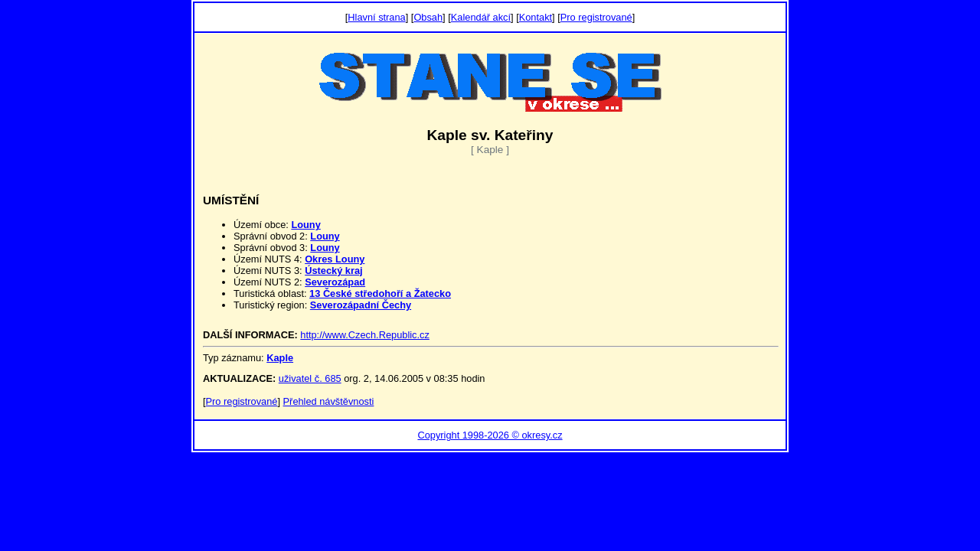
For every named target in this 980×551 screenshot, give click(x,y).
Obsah (428, 17)
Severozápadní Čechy (361, 305)
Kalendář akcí (481, 17)
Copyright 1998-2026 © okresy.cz (490, 435)
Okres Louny (335, 259)
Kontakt (536, 17)
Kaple (280, 358)
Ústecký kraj (333, 271)
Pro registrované (596, 17)
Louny (305, 225)
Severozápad (335, 282)
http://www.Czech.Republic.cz (365, 335)
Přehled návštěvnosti (329, 401)
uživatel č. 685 (310, 378)
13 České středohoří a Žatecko (380, 293)
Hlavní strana (376, 17)
